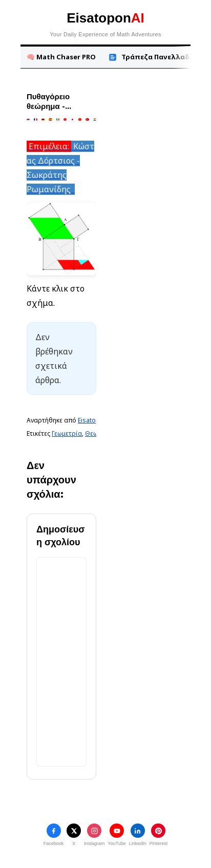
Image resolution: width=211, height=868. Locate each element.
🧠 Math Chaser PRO (61, 57)
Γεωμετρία (67, 433)
